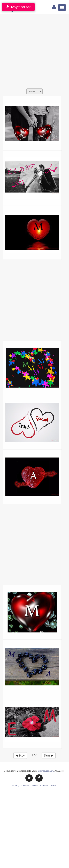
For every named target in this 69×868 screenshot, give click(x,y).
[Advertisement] (34, 52)
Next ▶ (49, 756)
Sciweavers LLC (46, 771)
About (53, 785)
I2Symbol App (18, 7)
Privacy (15, 785)
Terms (35, 785)
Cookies (25, 785)
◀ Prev (20, 756)
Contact (44, 785)
